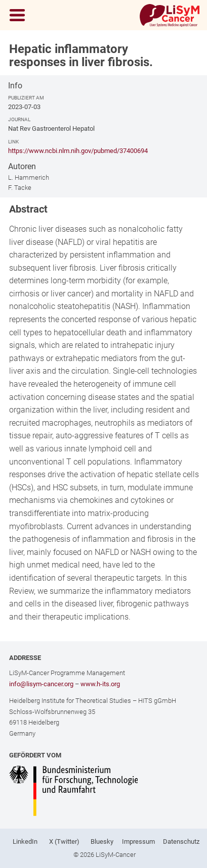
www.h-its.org (100, 684)
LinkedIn (25, 841)
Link (13, 142)
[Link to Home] (170, 15)
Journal (19, 119)
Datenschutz (181, 841)
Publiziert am (26, 98)
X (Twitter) (64, 841)
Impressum (138, 841)
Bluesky (102, 841)
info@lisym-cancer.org (41, 684)
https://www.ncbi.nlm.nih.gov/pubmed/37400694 (78, 151)
